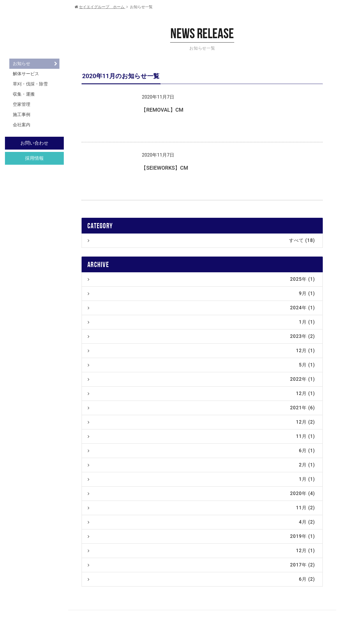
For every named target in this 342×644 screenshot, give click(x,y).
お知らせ (22, 64)
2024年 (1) (201, 308)
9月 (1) (201, 293)
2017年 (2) (201, 565)
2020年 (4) (201, 493)
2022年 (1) (201, 379)
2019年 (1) (201, 536)
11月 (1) (201, 436)
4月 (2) (201, 522)
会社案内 (22, 125)
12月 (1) (201, 351)
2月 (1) (201, 465)
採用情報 (34, 158)
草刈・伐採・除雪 (30, 84)
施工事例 (22, 115)
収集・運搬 (24, 94)
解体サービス (26, 74)
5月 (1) (201, 365)
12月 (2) (201, 422)
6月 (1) (201, 451)
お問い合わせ (34, 143)
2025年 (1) (201, 279)
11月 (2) (201, 508)
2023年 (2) (201, 336)
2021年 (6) (201, 408)
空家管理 (22, 104)
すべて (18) (201, 240)
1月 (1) (201, 322)
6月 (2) (201, 579)
